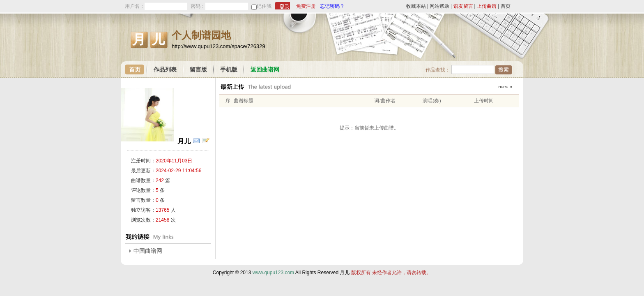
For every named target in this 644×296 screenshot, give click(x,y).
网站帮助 (439, 6)
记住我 (264, 6)
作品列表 (165, 70)
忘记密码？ (332, 6)
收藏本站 (416, 6)
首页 (506, 6)
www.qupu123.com (273, 273)
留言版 (198, 70)
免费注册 (306, 6)
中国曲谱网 (148, 251)
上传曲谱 (487, 6)
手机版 (229, 70)
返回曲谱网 (265, 70)
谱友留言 (463, 6)
